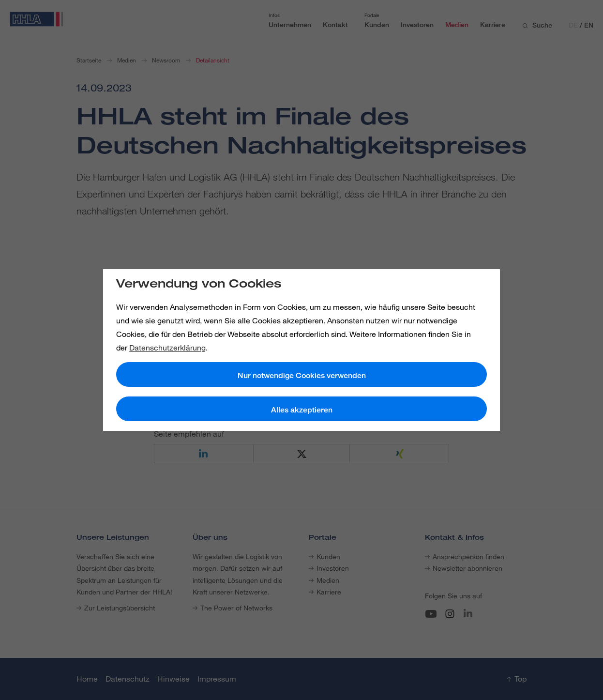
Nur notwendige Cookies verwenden (302, 375)
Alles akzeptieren (302, 410)
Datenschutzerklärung (167, 348)
